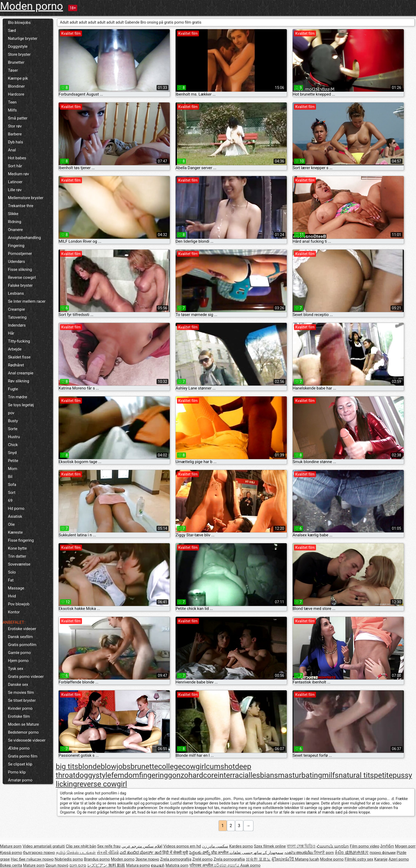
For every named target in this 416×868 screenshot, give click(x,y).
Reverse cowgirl (22, 277)
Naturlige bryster (23, 39)
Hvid (12, 596)
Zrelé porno (202, 859)
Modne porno (332, 859)
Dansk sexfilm (20, 637)
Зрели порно (147, 859)
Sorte (13, 429)
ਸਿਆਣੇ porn (324, 853)
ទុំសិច (340, 853)
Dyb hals (16, 142)
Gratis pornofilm (22, 645)
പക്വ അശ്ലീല (299, 853)
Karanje (381, 859)
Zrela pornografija (176, 859)
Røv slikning (19, 381)
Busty (13, 421)
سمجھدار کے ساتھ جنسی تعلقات (256, 853)
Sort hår (15, 166)
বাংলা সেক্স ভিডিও (301, 846)
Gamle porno (19, 653)
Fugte (13, 389)
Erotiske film (19, 716)
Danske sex (18, 685)
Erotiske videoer (22, 629)
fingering (153, 775)
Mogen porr (405, 846)
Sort (12, 493)
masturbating (300, 775)
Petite (13, 461)
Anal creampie (21, 373)
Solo (12, 572)
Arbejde (15, 349)
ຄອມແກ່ (158, 865)
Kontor (14, 612)
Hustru (14, 437)
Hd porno (16, 508)
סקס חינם (78, 865)
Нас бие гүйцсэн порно (32, 859)
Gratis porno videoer (26, 677)
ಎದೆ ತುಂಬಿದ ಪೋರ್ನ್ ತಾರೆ (141, 853)
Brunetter (16, 62)
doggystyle (93, 775)
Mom (13, 469)
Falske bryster (20, 285)
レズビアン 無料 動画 (106, 865)
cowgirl (194, 766)
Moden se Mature (23, 724)
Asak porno (250, 865)
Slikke (13, 214)
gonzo (178, 775)
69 (10, 501)
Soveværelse (19, 564)
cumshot (220, 766)
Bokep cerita (11, 865)
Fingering (16, 246)
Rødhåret (16, 365)
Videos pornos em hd (182, 846)
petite (383, 775)
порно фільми (383, 853)
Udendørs (16, 262)
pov (11, 413)
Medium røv (18, 174)
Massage (16, 588)
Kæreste (15, 532)
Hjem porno (18, 661)
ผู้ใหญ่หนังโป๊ (283, 859)
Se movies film (21, 692)
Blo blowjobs (19, 23)
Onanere (15, 230)
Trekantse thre (21, 206)
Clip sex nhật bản (81, 846)
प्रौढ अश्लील (220, 853)
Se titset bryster (22, 700)
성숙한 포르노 (258, 859)
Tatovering (17, 317)
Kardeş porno (241, 846)
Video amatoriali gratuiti (44, 846)
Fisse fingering (21, 540)
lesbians (264, 775)
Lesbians (16, 293)
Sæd (12, 31)
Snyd (12, 453)
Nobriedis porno (69, 859)
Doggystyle (18, 46)
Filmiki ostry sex (359, 859)
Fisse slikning (20, 270)
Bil (10, 477)
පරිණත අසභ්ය (227, 865)
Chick (13, 445)
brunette (144, 766)
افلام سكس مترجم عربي (142, 846)
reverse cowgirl (102, 784)
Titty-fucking (19, 341)
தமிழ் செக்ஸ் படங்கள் (76, 853)
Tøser (13, 70)
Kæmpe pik (18, 78)
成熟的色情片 (357, 853)
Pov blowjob (19, 604)
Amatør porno (20, 780)
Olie (11, 524)
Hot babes (17, 158)
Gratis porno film (23, 756)
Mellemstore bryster (26, 198)
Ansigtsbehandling (24, 238)
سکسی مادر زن (215, 846)
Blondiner (16, 86)
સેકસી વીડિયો (108, 853)
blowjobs (115, 766)
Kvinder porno (20, 708)
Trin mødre (18, 397)
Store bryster (19, 54)
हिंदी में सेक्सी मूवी (175, 853)
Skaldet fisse (19, 357)
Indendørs (17, 325)
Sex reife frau (109, 846)
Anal (12, 150)
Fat (11, 580)
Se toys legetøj (21, 405)
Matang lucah (307, 859)
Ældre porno (19, 748)
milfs (330, 775)
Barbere (15, 134)
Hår (11, 333)
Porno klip (17, 772)
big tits (67, 766)
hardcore (203, 775)
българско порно (39, 853)
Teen (12, 102)
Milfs (12, 110)
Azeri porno (399, 859)
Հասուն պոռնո (333, 846)
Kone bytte (17, 548)
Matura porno (138, 865)
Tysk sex (16, 669)
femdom (125, 775)
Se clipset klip (20, 764)
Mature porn (11, 846)
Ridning (15, 222)
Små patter (18, 118)
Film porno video (365, 846)
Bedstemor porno (23, 732)
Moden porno (31, 6)
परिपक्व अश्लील (202, 865)
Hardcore (16, 94)
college (170, 766)
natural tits (356, 775)
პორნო (387, 846)
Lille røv (15, 190)
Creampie (16, 309)
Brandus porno (97, 859)
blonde (90, 766)
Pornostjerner (20, 254)
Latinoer (15, 182)
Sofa (12, 485)
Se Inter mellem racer (27, 301)
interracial (234, 775)
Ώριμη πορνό (57, 865)
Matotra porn (177, 865)
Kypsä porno (11, 853)
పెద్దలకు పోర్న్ (200, 853)
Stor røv (15, 126)
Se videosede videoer (27, 740)
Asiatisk (15, 516)
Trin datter (17, 556)
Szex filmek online (270, 846)
